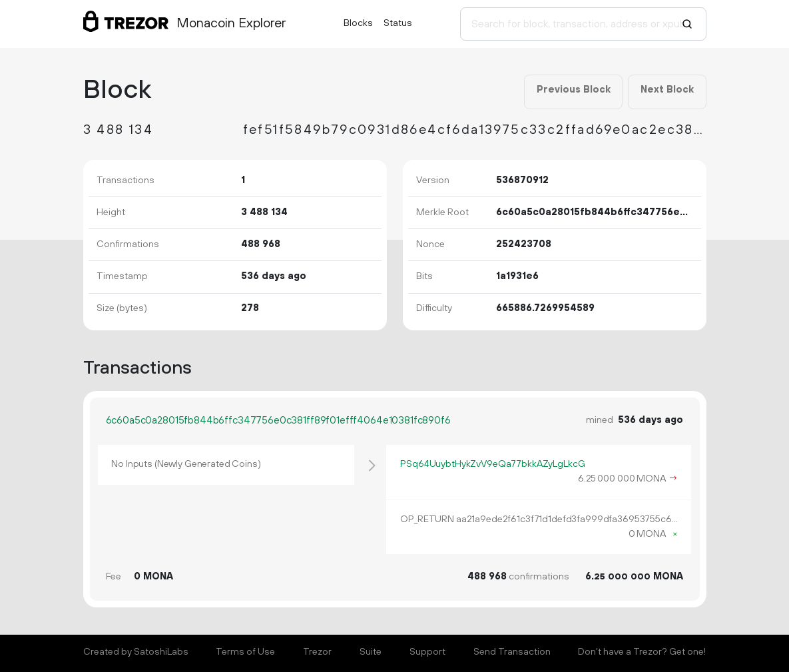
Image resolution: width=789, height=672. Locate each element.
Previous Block (574, 90)
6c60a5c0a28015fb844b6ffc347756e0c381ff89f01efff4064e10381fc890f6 (278, 421)
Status (398, 23)
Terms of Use (245, 652)
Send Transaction (512, 652)
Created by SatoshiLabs (136, 652)
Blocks (358, 23)
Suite (371, 652)
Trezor (317, 652)
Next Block (667, 90)
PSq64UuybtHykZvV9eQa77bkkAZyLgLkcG (492, 464)
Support (427, 652)
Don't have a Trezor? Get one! (642, 652)
